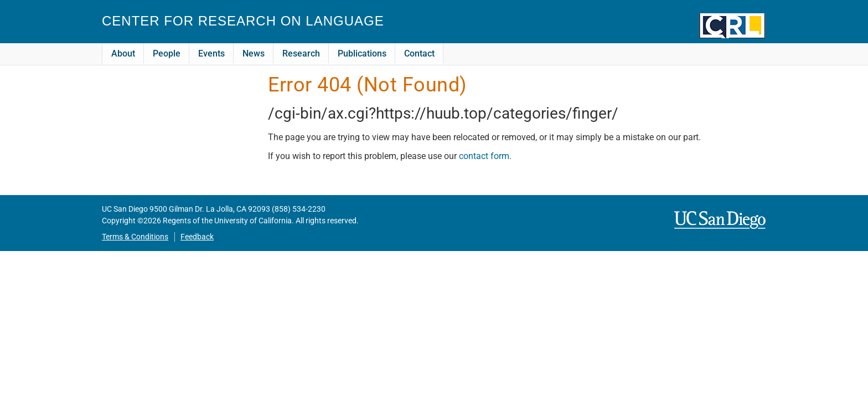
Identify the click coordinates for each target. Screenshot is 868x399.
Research (301, 53)
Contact (419, 53)
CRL (732, 26)
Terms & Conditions (135, 237)
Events (211, 53)
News (254, 53)
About (123, 53)
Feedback (197, 237)
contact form (484, 156)
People (167, 53)
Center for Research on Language (243, 21)
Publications (362, 53)
